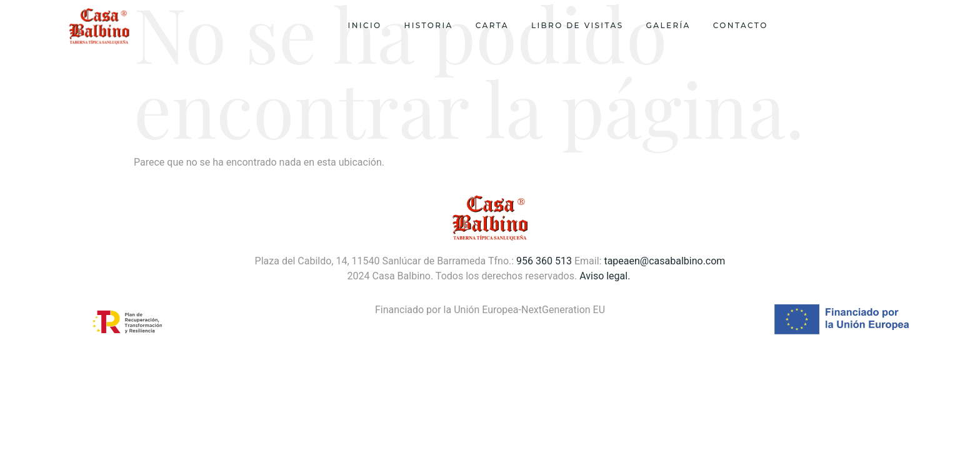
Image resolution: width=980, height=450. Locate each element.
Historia (429, 25)
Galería (668, 25)
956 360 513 (544, 261)
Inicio (365, 25)
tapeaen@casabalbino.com (664, 261)
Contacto (741, 25)
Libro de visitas (577, 25)
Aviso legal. (606, 276)
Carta (492, 25)
